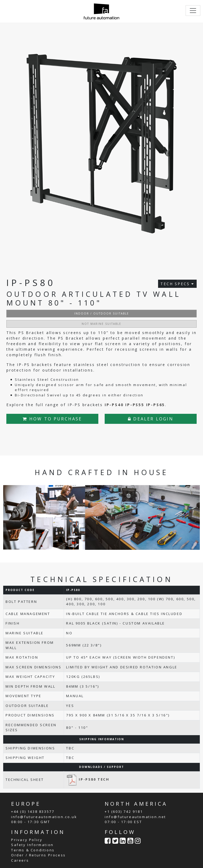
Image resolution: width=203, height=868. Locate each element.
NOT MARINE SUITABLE (101, 324)
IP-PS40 (114, 405)
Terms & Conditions (33, 850)
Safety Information (32, 845)
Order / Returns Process (38, 855)
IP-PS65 (156, 405)
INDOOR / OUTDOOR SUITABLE (102, 313)
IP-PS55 (135, 405)
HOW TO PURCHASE (52, 419)
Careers (20, 860)
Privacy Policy (27, 840)
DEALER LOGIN (151, 419)
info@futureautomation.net (135, 817)
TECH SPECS (177, 284)
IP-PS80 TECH (88, 779)
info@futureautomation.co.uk (44, 817)
